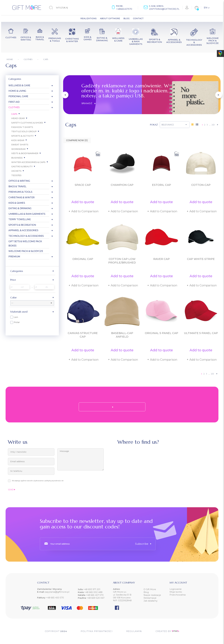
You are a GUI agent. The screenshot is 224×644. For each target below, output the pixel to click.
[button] (65, 95)
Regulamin (134, 631)
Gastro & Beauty (22, 166)
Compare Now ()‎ (77, 140)
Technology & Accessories (26, 236)
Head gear (18, 118)
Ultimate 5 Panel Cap (201, 333)
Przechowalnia (178, 595)
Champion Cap (122, 185)
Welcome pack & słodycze (26, 251)
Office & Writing (19, 181)
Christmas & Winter (21, 197)
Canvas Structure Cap (83, 335)
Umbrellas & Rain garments (27, 214)
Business (17, 158)
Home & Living (17, 91)
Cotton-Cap (201, 185)
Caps (14, 114)
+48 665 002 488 (93, 592)
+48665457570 (124, 9)
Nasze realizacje (152, 595)
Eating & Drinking (20, 208)
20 (213, 125)
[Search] (67, 8)
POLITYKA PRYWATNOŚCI (97, 631)
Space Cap (83, 185)
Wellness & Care (19, 85)
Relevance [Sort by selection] (175, 125)
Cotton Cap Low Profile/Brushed (122, 261)
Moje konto (176, 592)
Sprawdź (88, 103)
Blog (146, 592)
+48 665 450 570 (55, 598)
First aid (14, 102)
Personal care (18, 96)
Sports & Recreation (22, 225)
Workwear (18, 149)
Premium (14, 257)
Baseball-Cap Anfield (122, 335)
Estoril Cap (161, 185)
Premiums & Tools (20, 192)
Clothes (14, 107)
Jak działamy (150, 601)
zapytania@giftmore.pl (164, 9)
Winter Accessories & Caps (28, 162)
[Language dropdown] (207, 8)
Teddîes (16, 175)
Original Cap (83, 259)
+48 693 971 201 (92, 589)
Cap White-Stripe (201, 259)
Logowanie (176, 589)
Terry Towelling (20, 219)
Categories (15, 79)
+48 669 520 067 (95, 598)
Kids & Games (17, 203)
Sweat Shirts (20, 145)
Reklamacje (150, 598)
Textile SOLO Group (24, 131)
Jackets (16, 171)
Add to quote (83, 202)
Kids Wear (18, 140)
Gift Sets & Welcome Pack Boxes (25, 243)
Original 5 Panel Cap (161, 333)
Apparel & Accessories (23, 230)
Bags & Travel (17, 186)
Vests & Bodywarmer (25, 153)
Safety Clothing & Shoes (27, 123)
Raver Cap (161, 259)
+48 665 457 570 (95, 595)
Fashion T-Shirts (22, 127)
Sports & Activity (22, 136)
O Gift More (150, 589)
